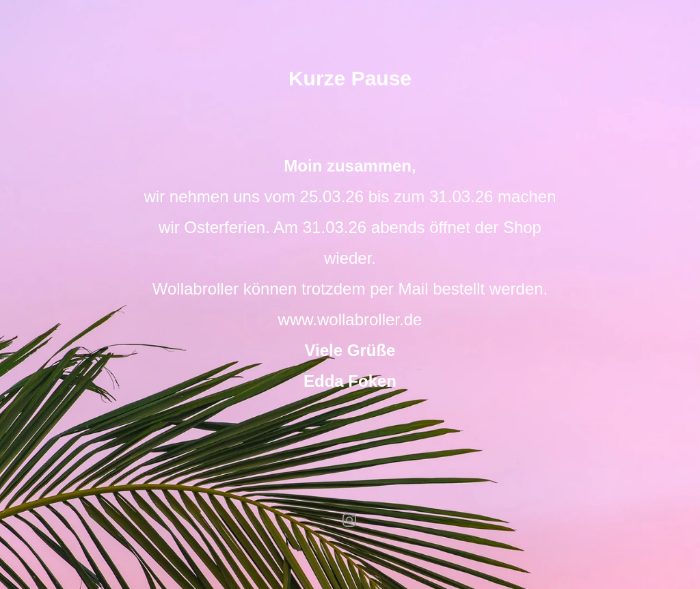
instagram (350, 520)
